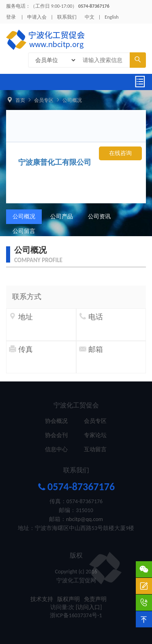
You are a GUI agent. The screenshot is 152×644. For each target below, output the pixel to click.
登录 (11, 17)
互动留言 (95, 449)
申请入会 (37, 17)
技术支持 (42, 599)
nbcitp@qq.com (85, 519)
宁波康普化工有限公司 (55, 162)
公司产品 (62, 216)
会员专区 (44, 100)
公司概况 (72, 100)
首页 (20, 100)
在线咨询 (120, 153)
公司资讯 (99, 216)
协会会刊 (56, 435)
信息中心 (56, 449)
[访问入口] (89, 607)
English (111, 17)
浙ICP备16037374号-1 (76, 615)
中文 (90, 17)
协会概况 (56, 421)
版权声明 (69, 599)
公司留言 (24, 231)
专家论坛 (95, 435)
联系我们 (67, 17)
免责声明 (95, 599)
